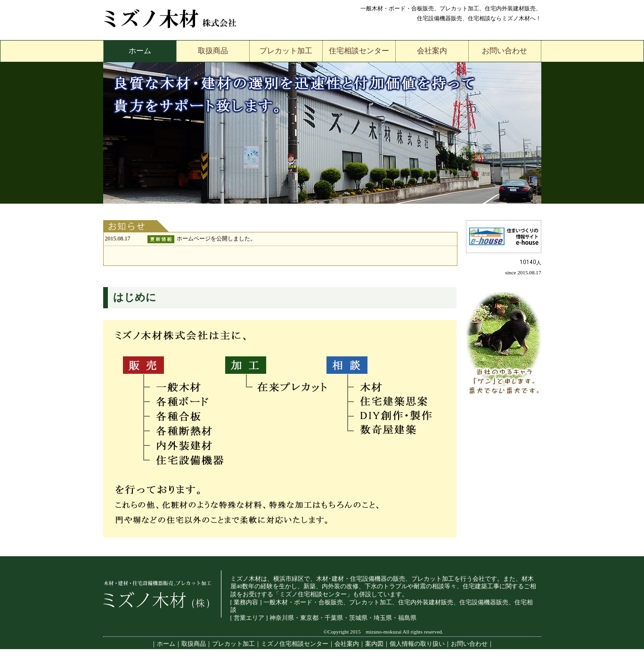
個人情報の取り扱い (417, 644)
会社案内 (432, 51)
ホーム (140, 51)
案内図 (374, 644)
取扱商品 (213, 51)
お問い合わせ (505, 51)
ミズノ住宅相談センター (295, 644)
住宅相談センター (359, 51)
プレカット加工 (286, 51)
